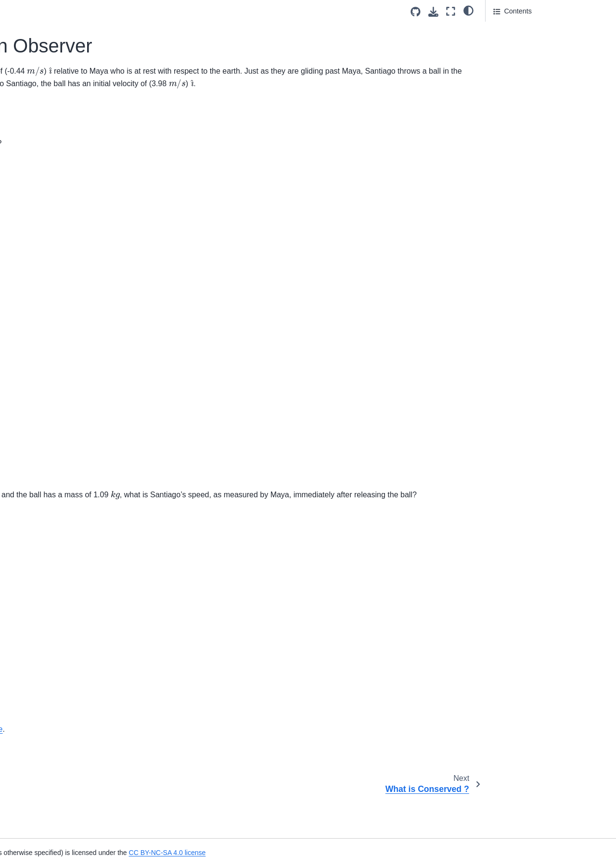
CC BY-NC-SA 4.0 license (429, 853)
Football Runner (37, 607)
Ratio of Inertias (37, 79)
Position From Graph (45, 710)
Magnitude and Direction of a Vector (57, 469)
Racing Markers (37, 637)
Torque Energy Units (44, 255)
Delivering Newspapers (48, 829)
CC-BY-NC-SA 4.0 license (286, 767)
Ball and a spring (38, 591)
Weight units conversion (49, 285)
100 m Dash (31, 813)
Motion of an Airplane (45, 505)
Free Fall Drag (35, 622)
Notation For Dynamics (48, 49)
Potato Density (35, 209)
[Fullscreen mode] (451, 11)
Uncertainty (30, 194)
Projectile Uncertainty (45, 178)
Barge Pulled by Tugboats (52, 433)
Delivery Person (37, 356)
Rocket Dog (31, 652)
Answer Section (525, 43)
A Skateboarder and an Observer (50, 100)
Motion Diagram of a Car (50, 859)
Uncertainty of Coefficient (51, 163)
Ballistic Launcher (40, 417)
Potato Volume (35, 301)
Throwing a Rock (38, 798)
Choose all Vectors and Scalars (61, 448)
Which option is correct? (50, 18)
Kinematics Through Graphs (56, 843)
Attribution (509, 110)
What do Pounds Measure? (54, 224)
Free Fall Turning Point (48, 767)
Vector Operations (40, 490)
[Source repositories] (416, 12)
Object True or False (44, 316)
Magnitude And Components (56, 372)
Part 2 (502, 56)
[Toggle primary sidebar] (140, 11)
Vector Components (43, 387)
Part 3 (502, 69)
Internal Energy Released (51, 33)
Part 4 (502, 83)
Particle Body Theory (45, 64)
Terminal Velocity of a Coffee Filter (56, 142)
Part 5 (502, 96)
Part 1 (503, 29)
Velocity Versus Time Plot (51, 725)
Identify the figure (39, 402)
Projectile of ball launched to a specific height (59, 746)
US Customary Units (44, 270)
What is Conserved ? (45, 121)
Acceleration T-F (38, 545)
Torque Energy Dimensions (54, 239)
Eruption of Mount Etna (48, 782)
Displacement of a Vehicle (52, 668)
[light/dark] (468, 10)
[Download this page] (433, 12)
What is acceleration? (46, 561)
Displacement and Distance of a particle (61, 689)
